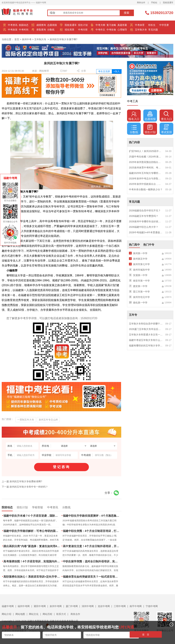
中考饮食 (111, 30)
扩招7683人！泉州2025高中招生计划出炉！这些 (146, 151)
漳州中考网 (88, 606)
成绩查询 (41, 25)
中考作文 (100, 30)
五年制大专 (141, 30)
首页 (17, 39)
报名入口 (134, 116)
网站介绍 (7, 614)
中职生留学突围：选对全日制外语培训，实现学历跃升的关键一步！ (91, 561)
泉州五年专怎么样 (48, 420)
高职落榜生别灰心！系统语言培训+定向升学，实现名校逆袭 (32, 577)
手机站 (154, 3)
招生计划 (83, 25)
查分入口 (166, 116)
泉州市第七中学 (141, 264)
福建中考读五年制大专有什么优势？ (146, 340)
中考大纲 (100, 25)
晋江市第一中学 (141, 292)
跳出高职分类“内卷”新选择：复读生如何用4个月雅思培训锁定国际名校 (32, 546)
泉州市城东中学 (141, 270)
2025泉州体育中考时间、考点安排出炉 (146, 168)
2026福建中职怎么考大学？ (144, 227)
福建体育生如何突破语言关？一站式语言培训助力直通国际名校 (91, 577)
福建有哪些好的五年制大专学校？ (146, 346)
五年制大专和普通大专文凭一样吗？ (146, 335)
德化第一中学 (140, 303)
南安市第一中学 (141, 281)
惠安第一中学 (140, 286)
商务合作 (141, 3)
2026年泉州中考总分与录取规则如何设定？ (146, 178)
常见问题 (153, 30)
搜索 (127, 13)
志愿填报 (52, 25)
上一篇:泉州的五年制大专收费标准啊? (22, 481)
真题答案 (122, 25)
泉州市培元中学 (141, 297)
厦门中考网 (72, 606)
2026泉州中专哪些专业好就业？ (146, 221)
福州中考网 (24, 606)
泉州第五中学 (140, 259)
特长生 (152, 25)
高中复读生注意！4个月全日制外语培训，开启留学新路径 (91, 546)
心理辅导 (122, 30)
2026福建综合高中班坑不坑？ (145, 211)
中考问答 (83, 30)
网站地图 (20, 614)
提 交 (146, 635)
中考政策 (13, 30)
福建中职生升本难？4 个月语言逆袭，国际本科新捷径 (32, 516)
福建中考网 (8, 606)
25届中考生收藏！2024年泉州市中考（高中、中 (146, 157)
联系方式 (61, 614)
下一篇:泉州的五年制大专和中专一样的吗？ (25, 487)
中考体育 (140, 25)
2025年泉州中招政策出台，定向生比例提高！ (146, 184)
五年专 (133, 315)
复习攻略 (111, 25)
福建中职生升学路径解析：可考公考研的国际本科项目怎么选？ (32, 531)
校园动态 (24, 25)
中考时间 (24, 30)
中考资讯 (13, 25)
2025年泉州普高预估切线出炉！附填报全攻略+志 (146, 162)
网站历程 (47, 614)
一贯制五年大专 (26, 420)
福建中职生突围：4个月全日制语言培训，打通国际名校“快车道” (91, 531)
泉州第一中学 (140, 253)
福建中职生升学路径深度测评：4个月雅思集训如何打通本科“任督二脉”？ (91, 516)
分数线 (51, 30)
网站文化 (34, 614)
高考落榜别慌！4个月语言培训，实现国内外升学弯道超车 (32, 561)
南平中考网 (136, 606)
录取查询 (41, 30)
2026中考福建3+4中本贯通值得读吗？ (146, 232)
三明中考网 (120, 606)
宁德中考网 (152, 606)
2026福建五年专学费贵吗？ (144, 216)
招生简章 (70, 30)
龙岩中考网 (104, 606)
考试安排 (166, 129)
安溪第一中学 (140, 275)
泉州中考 (27, 39)
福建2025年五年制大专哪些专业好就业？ (146, 173)
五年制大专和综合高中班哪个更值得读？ (146, 324)
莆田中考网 (40, 606)
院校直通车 (168, 3)
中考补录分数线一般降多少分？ (146, 189)
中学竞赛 (164, 25)
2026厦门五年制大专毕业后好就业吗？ (146, 329)
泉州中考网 (56, 606)
